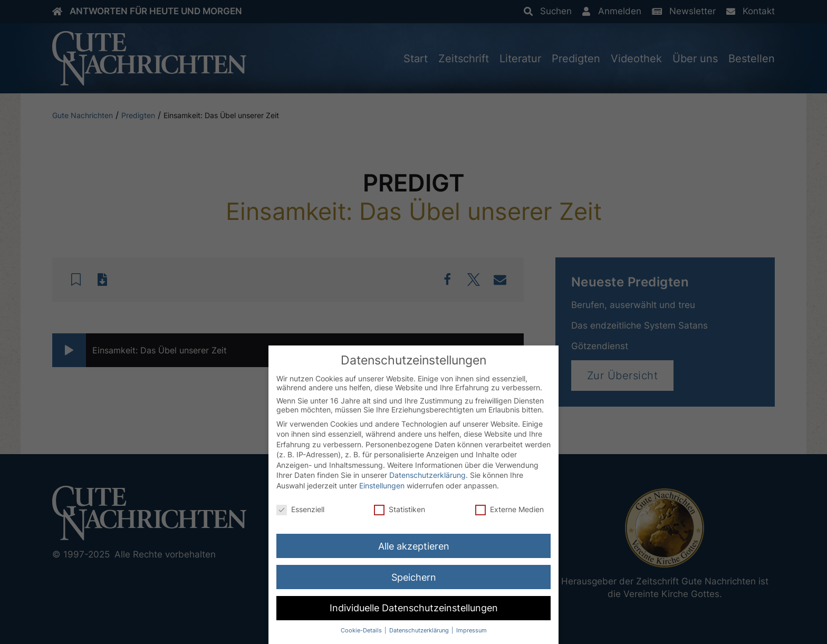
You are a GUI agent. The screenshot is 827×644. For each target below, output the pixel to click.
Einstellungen (382, 486)
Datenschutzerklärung (427, 476)
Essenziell (300, 510)
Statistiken (400, 510)
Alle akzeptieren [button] (414, 547)
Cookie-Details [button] (362, 632)
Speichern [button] (414, 578)
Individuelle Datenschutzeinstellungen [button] (414, 609)
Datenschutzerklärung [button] (420, 632)
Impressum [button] (472, 632)
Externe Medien (509, 510)
